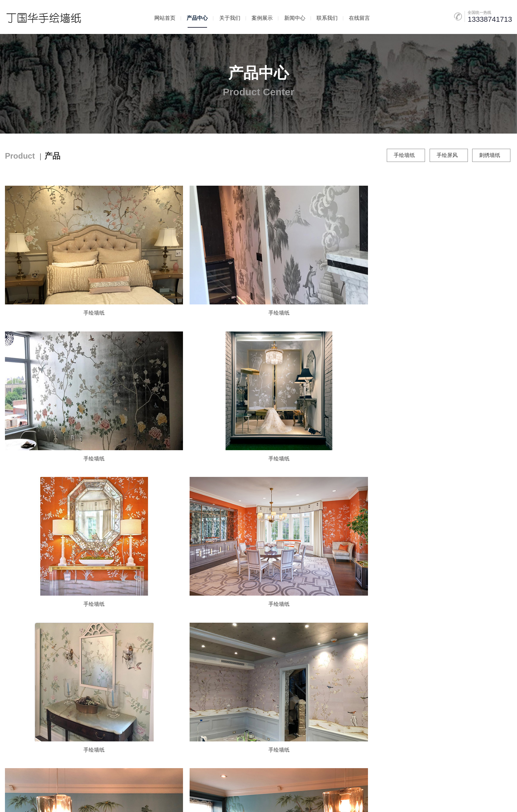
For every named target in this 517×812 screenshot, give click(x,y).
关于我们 (230, 18)
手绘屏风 (447, 155)
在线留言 (359, 18)
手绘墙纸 (404, 155)
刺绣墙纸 (490, 155)
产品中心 (197, 18)
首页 (202, 632)
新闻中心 (295, 18)
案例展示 (262, 18)
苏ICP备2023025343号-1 (218, 794)
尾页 (315, 632)
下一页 (294, 632)
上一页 (223, 632)
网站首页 (165, 18)
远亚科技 (328, 794)
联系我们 (327, 18)
